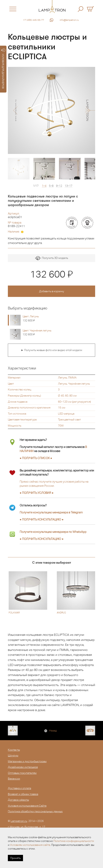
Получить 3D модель (52, 258)
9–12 (59, 186)
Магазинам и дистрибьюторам (27, 761)
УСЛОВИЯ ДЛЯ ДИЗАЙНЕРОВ (3, 69)
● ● (42, 519)
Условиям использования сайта (30, 845)
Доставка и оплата (19, 788)
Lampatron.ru (19, 821)
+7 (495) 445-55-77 (34, 20)
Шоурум (13, 755)
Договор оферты (18, 800)
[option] (51, 110)
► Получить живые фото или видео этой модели (51, 350)
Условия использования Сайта (27, 806)
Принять (15, 858)
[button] (15, 110)
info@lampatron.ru (69, 20)
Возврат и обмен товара (23, 794)
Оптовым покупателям (22, 773)
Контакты (14, 750)
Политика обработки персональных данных (35, 811)
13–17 (69, 186)
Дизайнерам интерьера (23, 767)
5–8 (51, 186)
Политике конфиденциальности (74, 841)
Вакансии (14, 779)
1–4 (44, 186)
